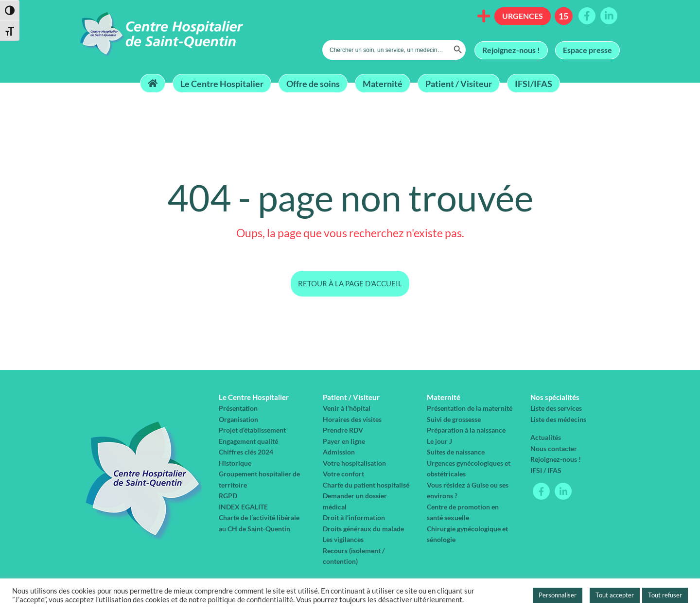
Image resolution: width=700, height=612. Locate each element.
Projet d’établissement (252, 430)
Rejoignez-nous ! (511, 50)
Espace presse (587, 50)
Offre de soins (313, 83)
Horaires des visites (352, 419)
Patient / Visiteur (459, 83)
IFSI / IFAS (546, 470)
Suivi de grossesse (454, 419)
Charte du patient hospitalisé (366, 485)
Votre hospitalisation (354, 463)
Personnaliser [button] (558, 595)
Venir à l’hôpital (347, 408)
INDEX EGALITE (243, 507)
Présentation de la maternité (470, 408)
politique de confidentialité (250, 600)
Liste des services (556, 408)
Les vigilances (343, 539)
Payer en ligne (344, 441)
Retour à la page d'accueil (350, 283)
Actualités (546, 437)
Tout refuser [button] (665, 595)
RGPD (228, 496)
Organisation (238, 419)
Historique (235, 463)
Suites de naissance (456, 452)
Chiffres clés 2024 (246, 452)
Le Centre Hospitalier (222, 83)
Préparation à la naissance (466, 430)
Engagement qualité (248, 441)
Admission (339, 452)
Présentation (238, 408)
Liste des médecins (558, 419)
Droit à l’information (354, 517)
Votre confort (343, 474)
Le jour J (439, 441)
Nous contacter (554, 448)
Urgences (523, 16)
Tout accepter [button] (615, 595)
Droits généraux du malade (363, 529)
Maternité (383, 83)
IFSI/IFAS (534, 83)
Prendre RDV (343, 430)
